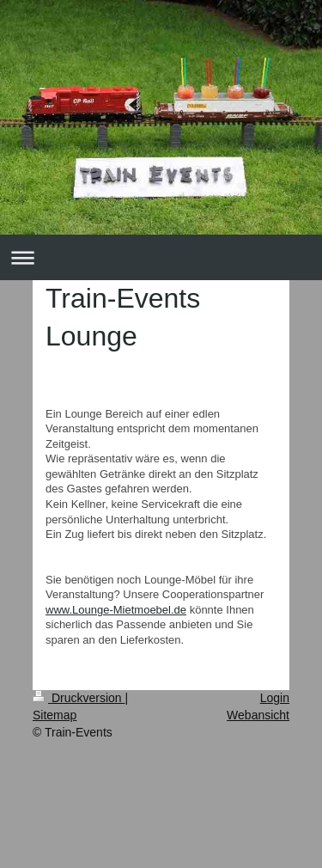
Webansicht (258, 715)
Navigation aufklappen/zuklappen (161, 257)
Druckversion (79, 698)
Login (275, 698)
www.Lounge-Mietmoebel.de (116, 610)
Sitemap (55, 715)
